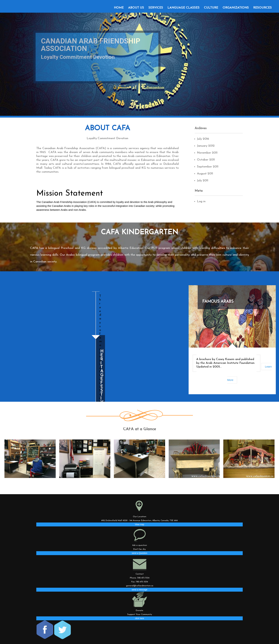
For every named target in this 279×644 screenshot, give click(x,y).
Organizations (236, 8)
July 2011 (203, 181)
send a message (139, 590)
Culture (211, 8)
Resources (262, 8)
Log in (201, 201)
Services (156, 8)
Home (119, 8)
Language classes (183, 8)
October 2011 (206, 160)
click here (140, 618)
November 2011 (207, 153)
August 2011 (205, 174)
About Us (136, 8)
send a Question (139, 553)
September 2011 (208, 167)
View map (139, 524)
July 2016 (203, 139)
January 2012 (206, 146)
